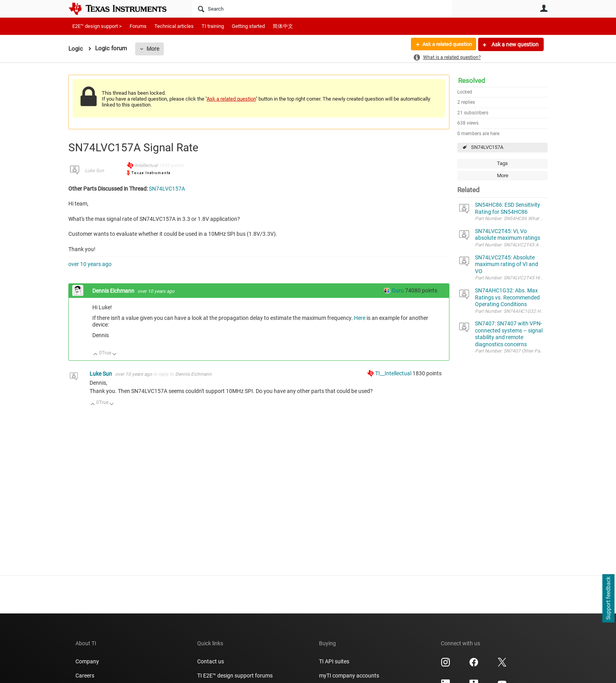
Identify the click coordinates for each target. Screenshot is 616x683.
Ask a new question (514, 44)
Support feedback (608, 599)
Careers (85, 676)
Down (115, 355)
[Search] (322, 9)
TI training (213, 26)
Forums (138, 26)
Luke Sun (94, 171)
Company (87, 661)
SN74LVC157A (487, 147)
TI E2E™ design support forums (235, 676)
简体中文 (283, 26)
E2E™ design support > (97, 26)
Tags (502, 163)
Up (96, 355)
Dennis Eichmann (114, 291)
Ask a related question (444, 44)
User (544, 8)
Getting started (248, 26)
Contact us (211, 661)
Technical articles (174, 26)
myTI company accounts (349, 676)
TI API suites (334, 661)
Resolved (472, 81)
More (153, 49)
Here (360, 318)
